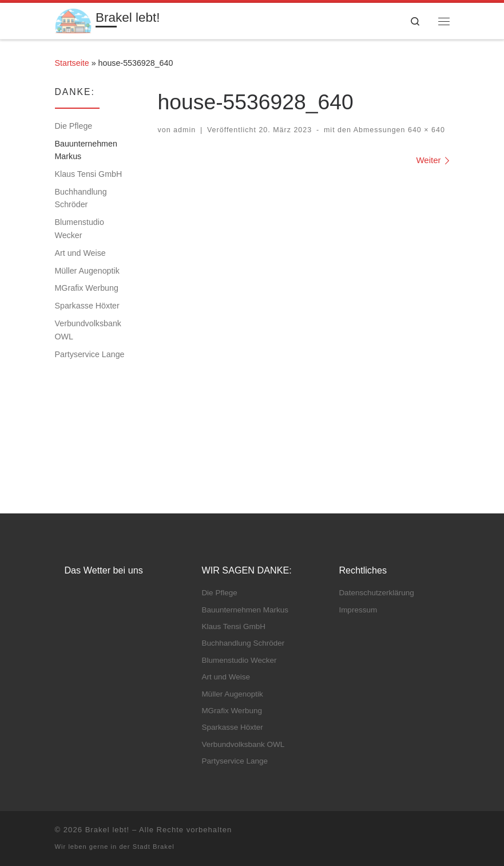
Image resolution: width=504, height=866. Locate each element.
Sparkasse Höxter (87, 306)
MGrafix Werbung (87, 288)
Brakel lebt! (108, 830)
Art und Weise (80, 253)
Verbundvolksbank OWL (88, 330)
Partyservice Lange (90, 354)
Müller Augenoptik (87, 271)
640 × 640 (425, 130)
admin (184, 130)
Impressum (358, 610)
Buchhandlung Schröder (81, 198)
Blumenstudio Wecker (80, 228)
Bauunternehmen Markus (86, 150)
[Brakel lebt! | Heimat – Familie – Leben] (74, 20)
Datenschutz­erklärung (376, 593)
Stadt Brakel (154, 847)
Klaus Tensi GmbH (89, 174)
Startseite (72, 63)
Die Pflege (74, 126)
